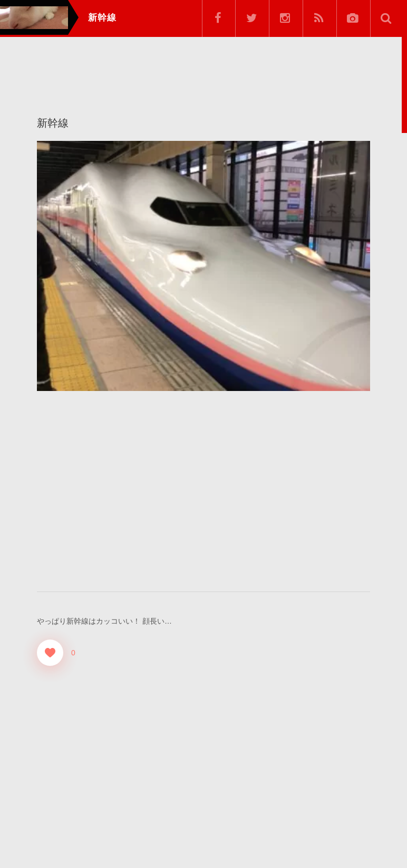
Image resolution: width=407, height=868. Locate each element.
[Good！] (50, 652)
